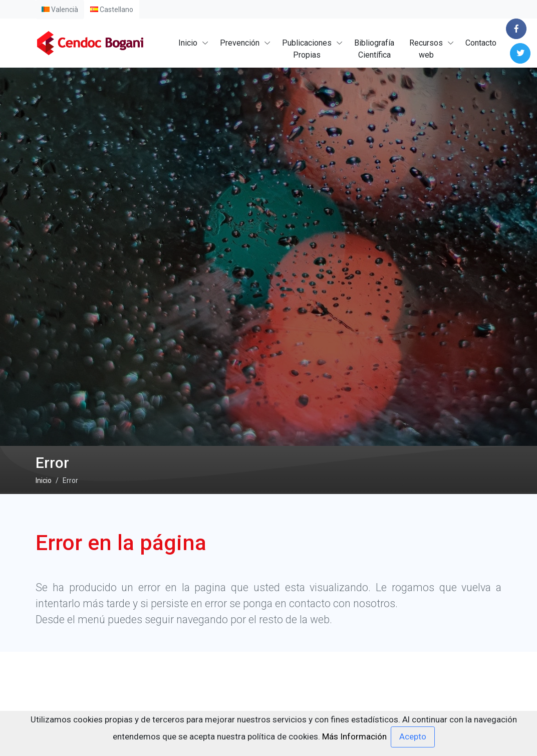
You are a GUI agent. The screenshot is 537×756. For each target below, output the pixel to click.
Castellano (112, 10)
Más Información (354, 736)
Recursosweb (426, 49)
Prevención (240, 43)
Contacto (481, 43)
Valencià (60, 10)
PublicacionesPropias (307, 49)
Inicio (188, 43)
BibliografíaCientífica (374, 49)
